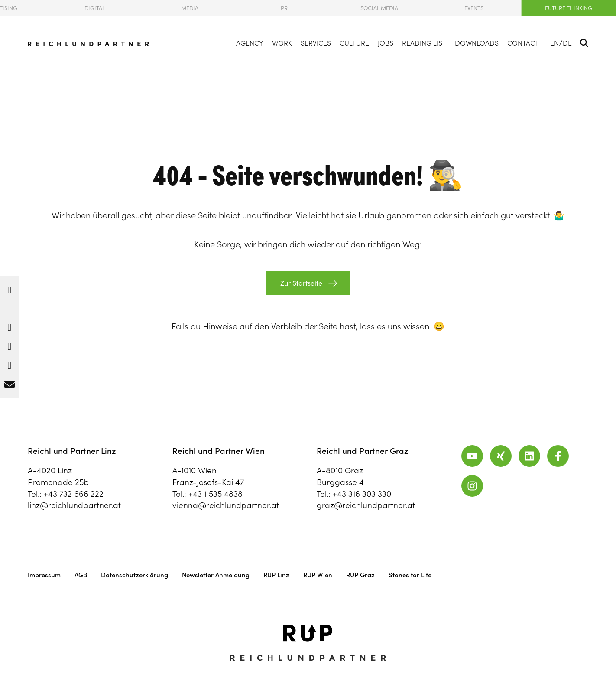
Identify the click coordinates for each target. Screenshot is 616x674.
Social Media (379, 8)
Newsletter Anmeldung (216, 575)
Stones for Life (410, 575)
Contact (523, 43)
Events (474, 8)
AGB (81, 575)
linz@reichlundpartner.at (74, 505)
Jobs (386, 43)
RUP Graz (360, 575)
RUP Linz (276, 575)
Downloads (477, 43)
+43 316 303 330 (362, 494)
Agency (250, 43)
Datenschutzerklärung (135, 575)
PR (284, 8)
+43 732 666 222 (74, 494)
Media (190, 8)
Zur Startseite (300, 283)
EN (554, 43)
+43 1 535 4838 (216, 494)
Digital (95, 8)
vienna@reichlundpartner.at (226, 505)
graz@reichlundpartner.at (366, 505)
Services (316, 43)
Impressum (44, 575)
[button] (10, 288)
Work (282, 43)
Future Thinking (569, 8)
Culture (354, 43)
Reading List (424, 43)
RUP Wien (318, 575)
